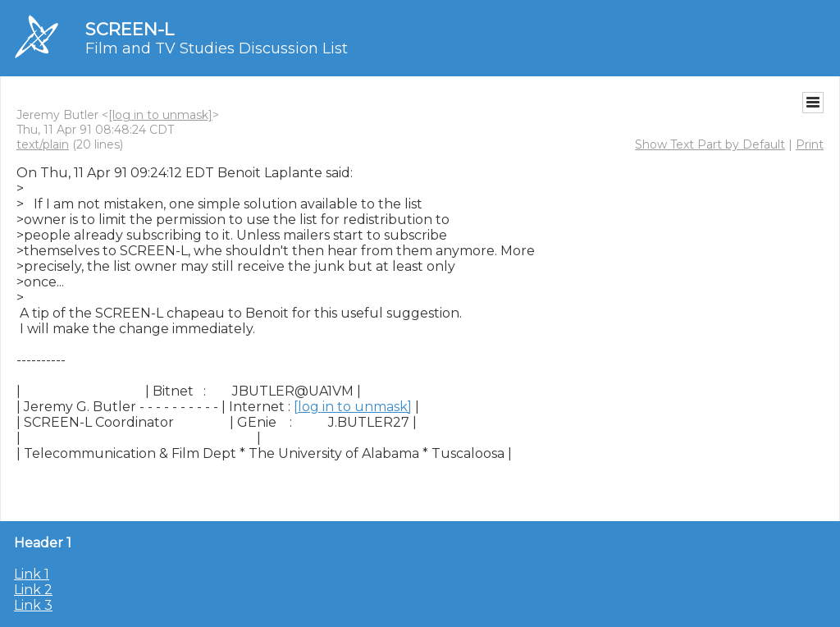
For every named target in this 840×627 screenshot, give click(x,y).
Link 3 (33, 605)
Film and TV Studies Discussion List (217, 48)
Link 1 (32, 574)
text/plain (43, 144)
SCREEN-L (130, 29)
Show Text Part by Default (710, 144)
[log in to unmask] (160, 115)
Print (810, 144)
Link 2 (33, 590)
